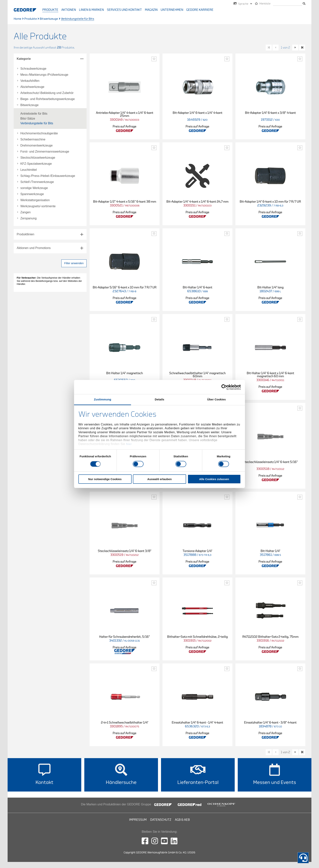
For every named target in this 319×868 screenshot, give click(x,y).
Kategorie (24, 59)
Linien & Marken (91, 10)
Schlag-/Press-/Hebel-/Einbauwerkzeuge (48, 176)
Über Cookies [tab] (216, 399)
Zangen (25, 212)
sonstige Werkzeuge (34, 188)
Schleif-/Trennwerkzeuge (37, 182)
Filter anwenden (74, 263)
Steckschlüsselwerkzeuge (38, 158)
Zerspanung (28, 218)
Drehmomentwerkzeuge (36, 146)
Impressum (138, 820)
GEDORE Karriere (200, 10)
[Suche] (288, 4)
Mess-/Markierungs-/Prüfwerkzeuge (44, 75)
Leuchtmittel (28, 170)
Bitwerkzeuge (49, 19)
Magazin (151, 10)
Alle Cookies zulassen (214, 479)
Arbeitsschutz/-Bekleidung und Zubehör (47, 93)
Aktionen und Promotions (34, 248)
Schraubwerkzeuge (33, 69)
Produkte (50, 10)
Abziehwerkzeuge (32, 87)
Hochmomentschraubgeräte (39, 133)
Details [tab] (159, 399)
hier (129, 444)
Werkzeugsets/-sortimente (38, 206)
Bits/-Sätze (28, 119)
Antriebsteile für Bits (34, 114)
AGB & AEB (182, 820)
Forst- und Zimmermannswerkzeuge (45, 152)
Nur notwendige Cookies (105, 479)
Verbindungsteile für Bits (37, 123)
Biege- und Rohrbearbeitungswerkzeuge (47, 99)
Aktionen (69, 10)
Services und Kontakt (124, 10)
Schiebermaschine (33, 139)
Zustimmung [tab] (103, 399)
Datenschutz (161, 820)
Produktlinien (26, 234)
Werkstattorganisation (35, 200)
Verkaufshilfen (30, 81)
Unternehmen (172, 10)
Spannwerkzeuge (32, 194)
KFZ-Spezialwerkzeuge (36, 164)
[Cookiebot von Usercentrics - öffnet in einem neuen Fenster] (224, 387)
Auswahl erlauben (159, 479)
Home (17, 19)
